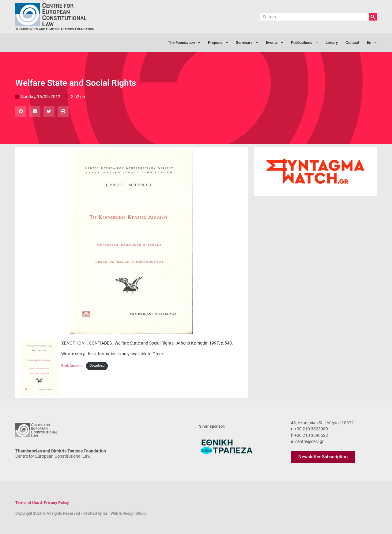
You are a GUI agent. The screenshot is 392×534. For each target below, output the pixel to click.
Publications (304, 43)
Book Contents (72, 366)
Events (275, 43)
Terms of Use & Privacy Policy (42, 503)
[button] (21, 112)
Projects (218, 43)
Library (332, 42)
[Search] (373, 17)
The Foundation (184, 43)
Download (97, 366)
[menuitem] (372, 43)
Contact (352, 42)
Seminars (247, 43)
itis (105, 513)
